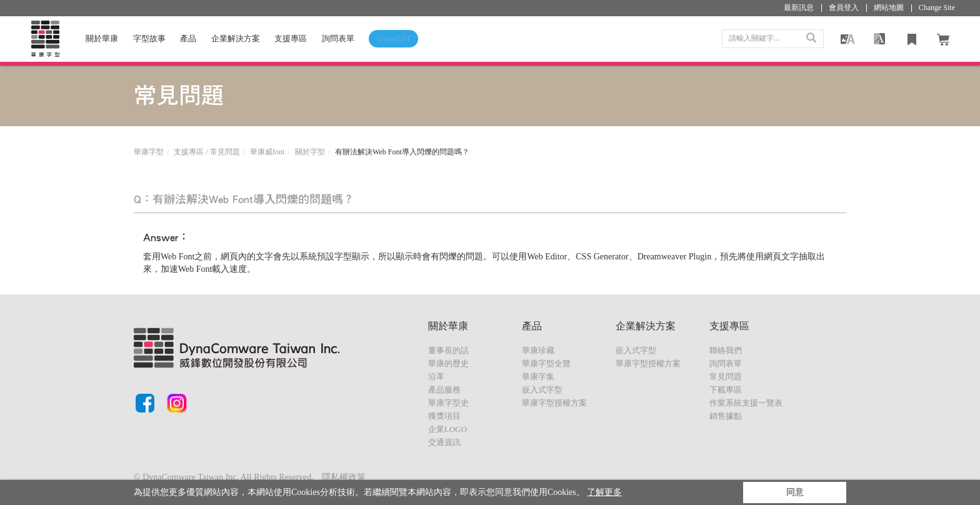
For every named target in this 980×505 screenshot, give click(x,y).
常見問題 (726, 377)
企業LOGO (447, 429)
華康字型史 (448, 403)
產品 (188, 40)
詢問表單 (726, 363)
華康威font (267, 152)
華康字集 (538, 377)
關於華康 (102, 40)
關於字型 (310, 152)
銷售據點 (726, 416)
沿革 (436, 377)
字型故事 (149, 40)
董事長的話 (448, 350)
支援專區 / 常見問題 (207, 152)
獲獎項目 (444, 416)
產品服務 (444, 390)
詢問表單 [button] (338, 40)
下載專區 (726, 390)
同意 (795, 492)
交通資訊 (444, 442)
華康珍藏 (538, 350)
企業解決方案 (236, 40)
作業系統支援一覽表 (746, 403)
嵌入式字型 (542, 390)
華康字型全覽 (546, 363)
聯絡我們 (726, 350)
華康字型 (149, 152)
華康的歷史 (448, 363)
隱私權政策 (344, 477)
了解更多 (604, 492)
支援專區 (291, 40)
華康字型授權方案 (554, 403)
